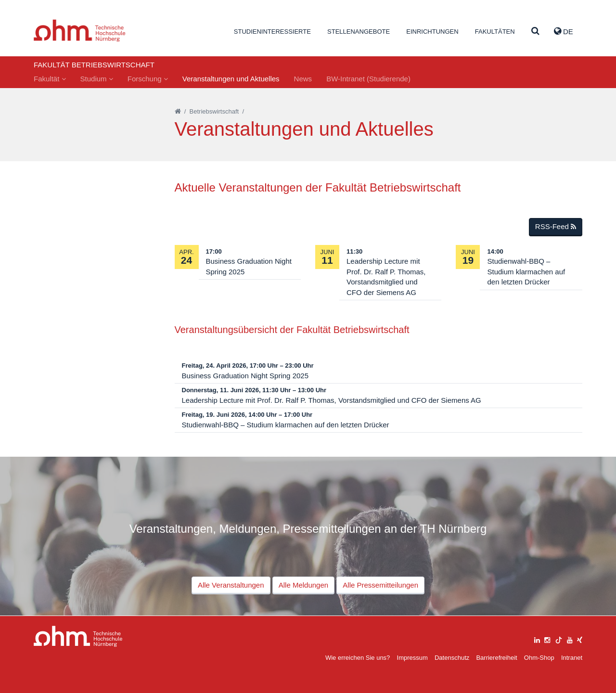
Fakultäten (495, 32)
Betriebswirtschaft (214, 111)
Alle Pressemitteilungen (380, 585)
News (303, 79)
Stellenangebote (359, 32)
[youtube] (570, 639)
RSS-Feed (556, 226)
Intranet (572, 658)
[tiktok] (559, 639)
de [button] (564, 31)
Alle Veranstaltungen (231, 585)
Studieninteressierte (272, 32)
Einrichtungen (432, 32)
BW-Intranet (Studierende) (368, 79)
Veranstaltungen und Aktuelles (231, 79)
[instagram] (547, 639)
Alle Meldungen (303, 585)
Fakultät (50, 79)
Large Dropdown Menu (78, 636)
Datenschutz (452, 658)
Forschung (148, 79)
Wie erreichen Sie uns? (358, 658)
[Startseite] (178, 111)
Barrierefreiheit (496, 658)
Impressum (412, 658)
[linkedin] (537, 639)
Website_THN (80, 31)
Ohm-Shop (539, 658)
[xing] (580, 639)
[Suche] (535, 32)
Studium (97, 79)
